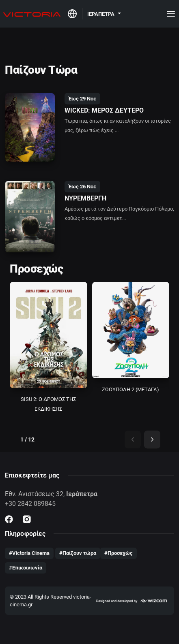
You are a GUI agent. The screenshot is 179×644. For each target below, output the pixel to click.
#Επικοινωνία (26, 568)
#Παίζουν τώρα (78, 553)
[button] (104, 14)
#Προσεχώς (119, 553)
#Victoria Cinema (29, 553)
